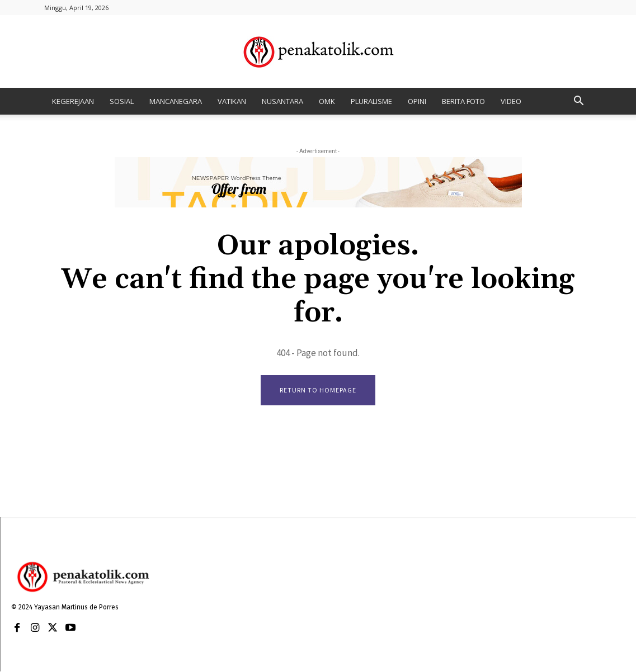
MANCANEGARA (176, 101)
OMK (327, 101)
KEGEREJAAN (73, 101)
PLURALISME (371, 101)
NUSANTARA (282, 101)
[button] (579, 102)
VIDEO (511, 101)
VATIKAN (232, 101)
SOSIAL (122, 101)
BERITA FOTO (463, 101)
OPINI (417, 101)
